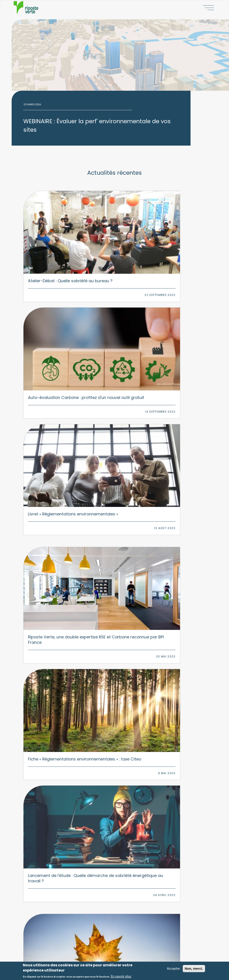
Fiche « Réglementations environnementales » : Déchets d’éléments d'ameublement (49, 578)
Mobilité (123, 859)
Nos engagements (133, 921)
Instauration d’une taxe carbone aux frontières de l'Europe (177, 488)
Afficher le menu (208, 7)
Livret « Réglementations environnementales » (176, 231)
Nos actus (127, 928)
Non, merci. (194, 969)
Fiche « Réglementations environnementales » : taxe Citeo (113, 318)
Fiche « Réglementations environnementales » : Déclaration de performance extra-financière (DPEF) (113, 675)
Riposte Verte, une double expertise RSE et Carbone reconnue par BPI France (49, 318)
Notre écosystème (132, 942)
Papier (122, 866)
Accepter (174, 969)
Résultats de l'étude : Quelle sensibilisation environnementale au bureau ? (49, 669)
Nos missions (129, 914)
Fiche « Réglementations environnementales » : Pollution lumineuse (49, 402)
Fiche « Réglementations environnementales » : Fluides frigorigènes (49, 491)
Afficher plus (114, 731)
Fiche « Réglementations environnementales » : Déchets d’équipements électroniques (177, 580)
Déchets (123, 873)
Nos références (130, 935)
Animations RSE (49, 887)
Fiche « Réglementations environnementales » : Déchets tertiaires (113, 491)
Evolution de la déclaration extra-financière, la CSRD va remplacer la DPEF (113, 575)
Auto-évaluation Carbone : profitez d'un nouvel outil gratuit (110, 234)
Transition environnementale (58, 859)
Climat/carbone (128, 845)
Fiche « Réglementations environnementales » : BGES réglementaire (177, 669)
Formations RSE (49, 880)
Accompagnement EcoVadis (57, 838)
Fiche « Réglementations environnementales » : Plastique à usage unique (113, 404)
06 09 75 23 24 (118, 786)
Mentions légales (131, 954)
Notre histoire (129, 907)
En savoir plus (121, 977)
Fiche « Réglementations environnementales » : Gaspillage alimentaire (177, 404)
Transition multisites (52, 866)
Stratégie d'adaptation (54, 852)
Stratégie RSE (48, 831)
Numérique (125, 852)
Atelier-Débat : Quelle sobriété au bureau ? (49, 228)
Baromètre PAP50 (51, 907)
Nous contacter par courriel (114, 795)
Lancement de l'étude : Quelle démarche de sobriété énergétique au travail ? (177, 318)
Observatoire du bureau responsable (64, 914)
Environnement (127, 838)
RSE (120, 831)
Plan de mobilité (50, 873)
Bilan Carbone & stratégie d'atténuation (65, 845)
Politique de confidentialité (137, 958)
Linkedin (130, 804)
